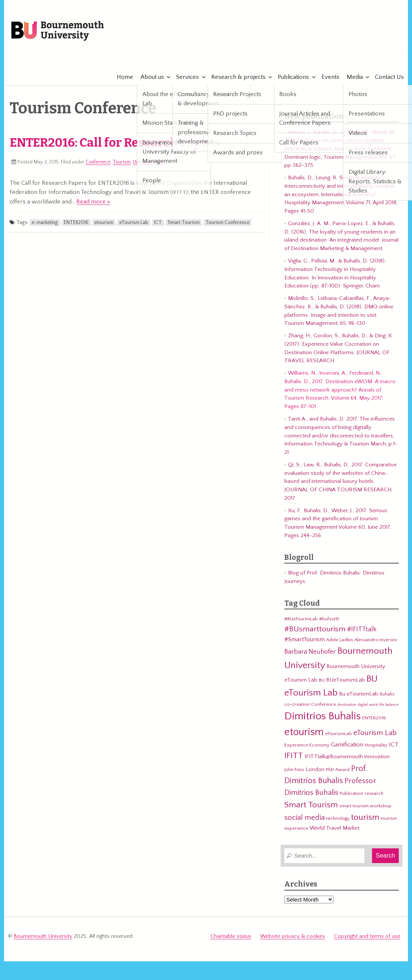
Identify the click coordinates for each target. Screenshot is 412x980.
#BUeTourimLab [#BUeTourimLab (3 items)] (301, 619)
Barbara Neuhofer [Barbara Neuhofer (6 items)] (310, 652)
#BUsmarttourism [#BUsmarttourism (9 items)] (315, 629)
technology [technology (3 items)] (338, 818)
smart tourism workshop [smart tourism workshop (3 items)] (365, 806)
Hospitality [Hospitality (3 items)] (376, 745)
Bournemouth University (58, 31)
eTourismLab (353, 55)
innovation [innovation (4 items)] (377, 757)
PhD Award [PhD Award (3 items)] (338, 770)
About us (149, 77)
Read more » (93, 202)
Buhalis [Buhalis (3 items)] (387, 694)
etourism (104, 223)
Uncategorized (149, 162)
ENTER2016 (76, 223)
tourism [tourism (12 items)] (365, 817)
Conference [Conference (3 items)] (324, 704)
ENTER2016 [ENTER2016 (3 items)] (374, 718)
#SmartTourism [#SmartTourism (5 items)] (305, 639)
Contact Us (386, 77)
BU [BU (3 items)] (322, 680)
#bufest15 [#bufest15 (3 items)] (329, 619)
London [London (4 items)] (315, 769)
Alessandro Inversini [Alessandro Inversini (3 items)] (376, 640)
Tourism (122, 162)
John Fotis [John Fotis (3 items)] (294, 770)
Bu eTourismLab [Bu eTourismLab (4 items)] (359, 694)
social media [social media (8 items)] (305, 818)
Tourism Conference (227, 223)
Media (351, 77)
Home (121, 77)
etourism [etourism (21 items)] (304, 732)
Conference (98, 162)
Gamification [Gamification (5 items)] (347, 745)
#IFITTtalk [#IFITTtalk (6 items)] (362, 629)
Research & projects (235, 77)
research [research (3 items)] (374, 793)
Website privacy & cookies (293, 936)
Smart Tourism (184, 223)
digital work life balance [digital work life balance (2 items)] (378, 705)
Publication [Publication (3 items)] (351, 793)
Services (184, 77)
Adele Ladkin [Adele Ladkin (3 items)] (340, 640)
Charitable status (231, 936)
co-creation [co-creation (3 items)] (297, 704)
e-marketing (45, 223)
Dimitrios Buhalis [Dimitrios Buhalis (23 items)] (322, 716)
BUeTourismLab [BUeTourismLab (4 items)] (346, 680)
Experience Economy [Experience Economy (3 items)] (307, 745)
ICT (158, 223)
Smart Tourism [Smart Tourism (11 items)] (311, 805)
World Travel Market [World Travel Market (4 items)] (335, 828)
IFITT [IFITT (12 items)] (294, 756)
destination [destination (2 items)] (347, 705)
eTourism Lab (134, 223)
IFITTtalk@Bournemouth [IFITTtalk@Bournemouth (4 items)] (334, 757)
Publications (290, 77)
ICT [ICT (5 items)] (394, 745)
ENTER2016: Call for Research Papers (114, 143)
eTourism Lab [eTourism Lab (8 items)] (375, 733)
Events (327, 77)
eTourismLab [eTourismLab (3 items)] (338, 734)
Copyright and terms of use (367, 936)
